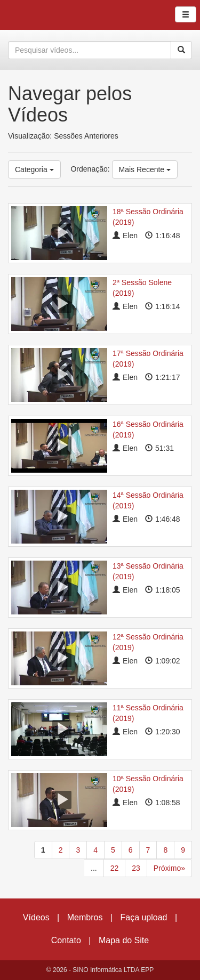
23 (136, 868)
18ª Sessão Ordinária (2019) (148, 217)
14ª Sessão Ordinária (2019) (148, 500)
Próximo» (169, 868)
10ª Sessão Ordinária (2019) (148, 784)
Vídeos (36, 917)
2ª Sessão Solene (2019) (142, 288)
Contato (66, 940)
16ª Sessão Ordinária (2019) (148, 430)
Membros (85, 917)
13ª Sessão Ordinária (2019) (148, 571)
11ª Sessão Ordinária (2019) (148, 713)
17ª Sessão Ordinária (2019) (148, 359)
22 (115, 868)
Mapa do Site (124, 940)
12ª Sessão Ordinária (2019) (148, 642)
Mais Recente (145, 169)
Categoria (34, 169)
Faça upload (143, 917)
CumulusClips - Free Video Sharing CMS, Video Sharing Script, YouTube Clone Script (45, 15)
